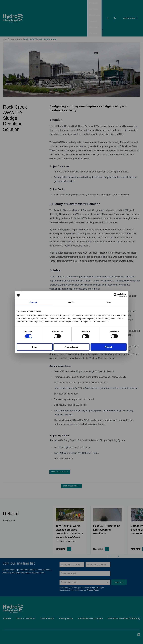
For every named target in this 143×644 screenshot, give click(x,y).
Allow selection (71, 347)
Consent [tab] (34, 302)
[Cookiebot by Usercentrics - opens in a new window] (116, 295)
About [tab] (109, 302)
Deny (35, 347)
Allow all (109, 347)
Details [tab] (72, 302)
